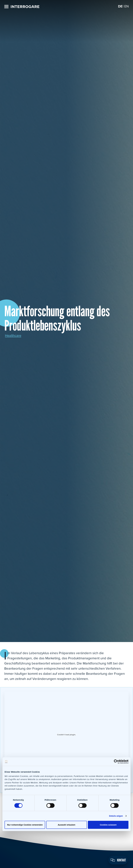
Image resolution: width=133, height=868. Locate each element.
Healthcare (13, 336)
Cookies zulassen (108, 825)
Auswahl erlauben (67, 825)
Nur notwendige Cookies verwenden (25, 825)
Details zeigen (116, 816)
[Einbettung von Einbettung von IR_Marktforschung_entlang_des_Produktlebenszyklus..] (66, 735)
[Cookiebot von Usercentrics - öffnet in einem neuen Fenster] (116, 762)
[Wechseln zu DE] (120, 6)
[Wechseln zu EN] (127, 6)
